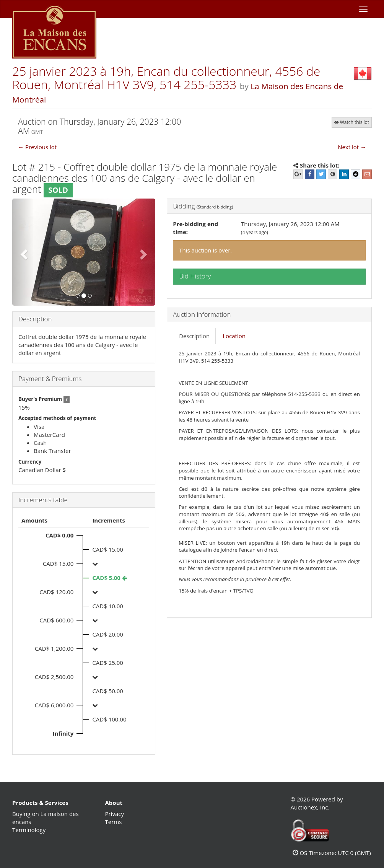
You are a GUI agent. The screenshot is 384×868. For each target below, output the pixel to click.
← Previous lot (37, 147)
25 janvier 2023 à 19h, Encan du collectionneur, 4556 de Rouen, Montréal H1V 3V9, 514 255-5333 (166, 78)
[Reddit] (356, 174)
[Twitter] (321, 174)
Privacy (115, 814)
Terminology (29, 830)
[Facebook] (310, 174)
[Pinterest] (333, 174)
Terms (114, 822)
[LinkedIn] (344, 174)
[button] (23, 252)
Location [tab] (234, 336)
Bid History (195, 276)
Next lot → (352, 147)
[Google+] (298, 174)
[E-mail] (367, 174)
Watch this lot (352, 122)
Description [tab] (194, 336)
